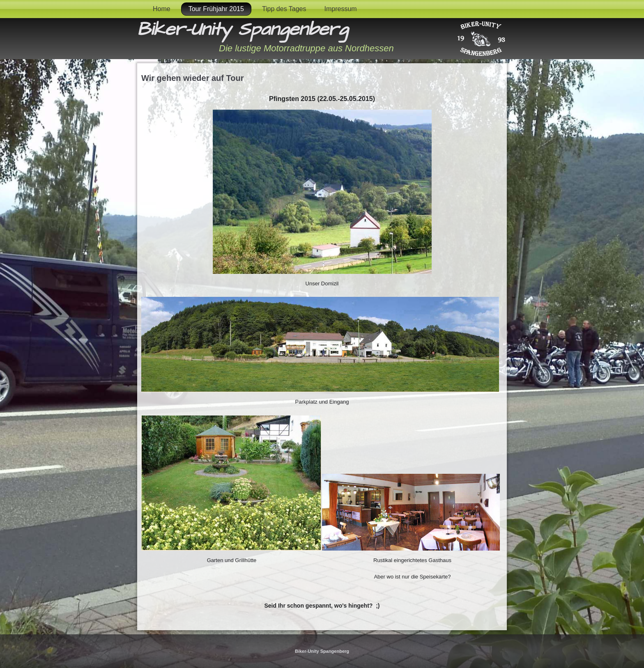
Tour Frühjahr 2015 (216, 9)
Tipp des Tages (284, 9)
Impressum (341, 9)
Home (162, 9)
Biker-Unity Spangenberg (243, 30)
